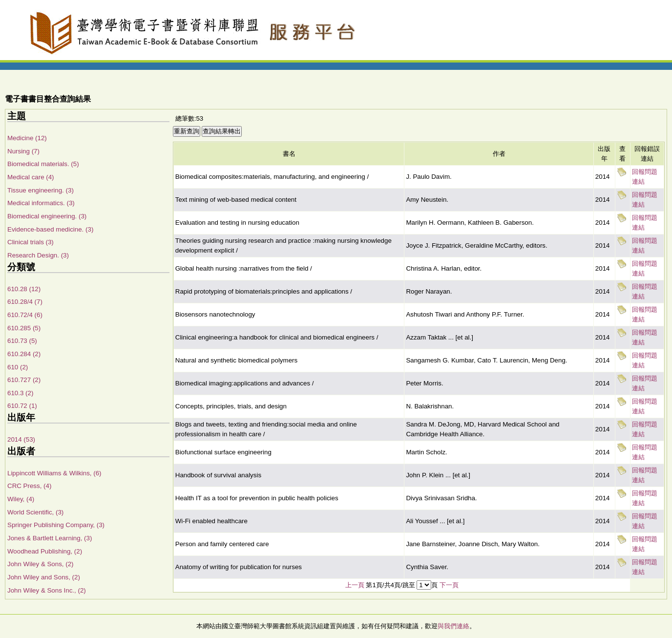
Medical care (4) (31, 177)
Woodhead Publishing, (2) (45, 551)
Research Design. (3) (38, 255)
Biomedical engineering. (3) (47, 216)
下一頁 (449, 585)
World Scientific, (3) (35, 512)
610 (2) (18, 367)
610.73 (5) (22, 341)
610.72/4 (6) (25, 315)
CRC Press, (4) (29, 486)
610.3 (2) (20, 393)
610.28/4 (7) (25, 302)
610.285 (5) (24, 328)
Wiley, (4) (21, 499)
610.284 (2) (24, 354)
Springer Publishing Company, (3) (56, 525)
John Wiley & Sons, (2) (41, 564)
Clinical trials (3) (31, 242)
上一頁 (355, 585)
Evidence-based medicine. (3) (50, 229)
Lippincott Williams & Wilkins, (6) (54, 473)
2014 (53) (21, 439)
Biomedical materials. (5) (43, 164)
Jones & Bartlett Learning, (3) (50, 538)
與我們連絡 (453, 626)
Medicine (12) (27, 138)
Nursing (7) (23, 151)
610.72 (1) (22, 406)
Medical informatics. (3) (41, 203)
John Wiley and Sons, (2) (44, 577)
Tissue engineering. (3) (41, 190)
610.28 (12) (24, 289)
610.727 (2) (24, 380)
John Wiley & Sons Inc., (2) (47, 590)
